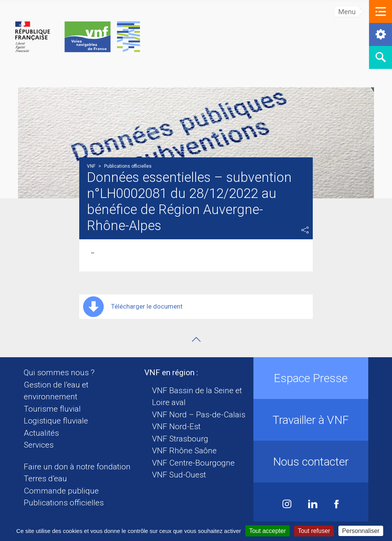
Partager (305, 230)
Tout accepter (268, 531)
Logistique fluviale (56, 421)
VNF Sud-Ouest (179, 475)
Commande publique (61, 491)
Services (39, 445)
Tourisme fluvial (52, 409)
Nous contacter (311, 462)
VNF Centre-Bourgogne (193, 463)
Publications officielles (64, 503)
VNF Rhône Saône (184, 451)
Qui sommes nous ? (59, 373)
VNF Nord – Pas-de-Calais (199, 415)
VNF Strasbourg (180, 439)
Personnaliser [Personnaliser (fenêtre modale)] (361, 531)
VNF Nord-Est (176, 427)
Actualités (41, 433)
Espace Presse (311, 378)
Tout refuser (314, 531)
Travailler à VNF (311, 420)
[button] (381, 11)
